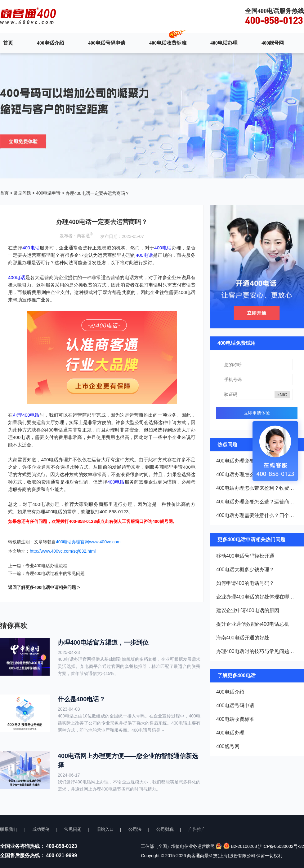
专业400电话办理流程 (46, 566)
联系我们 (9, 829)
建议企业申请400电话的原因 (248, 610)
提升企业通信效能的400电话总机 (253, 624)
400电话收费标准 (168, 43)
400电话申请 (48, 193)
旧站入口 (105, 829)
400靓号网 (273, 43)
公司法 (135, 829)
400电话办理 (224, 43)
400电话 (31, 248)
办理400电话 (26, 415)
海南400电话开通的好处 (243, 638)
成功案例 (41, 829)
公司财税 (165, 829)
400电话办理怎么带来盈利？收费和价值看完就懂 (257, 488)
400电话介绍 (51, 43)
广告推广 (197, 829)
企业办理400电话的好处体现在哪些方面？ (257, 597)
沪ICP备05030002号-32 (281, 846)
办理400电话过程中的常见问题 (55, 573)
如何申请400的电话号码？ (245, 583)
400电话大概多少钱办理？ (245, 570)
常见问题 (22, 193)
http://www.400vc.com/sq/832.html (63, 551)
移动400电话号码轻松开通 (245, 556)
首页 (8, 43)
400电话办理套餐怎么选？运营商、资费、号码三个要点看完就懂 (257, 502)
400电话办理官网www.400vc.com (88, 542)
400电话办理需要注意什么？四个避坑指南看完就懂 (257, 515)
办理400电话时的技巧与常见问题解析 (257, 651)
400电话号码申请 (107, 43)
